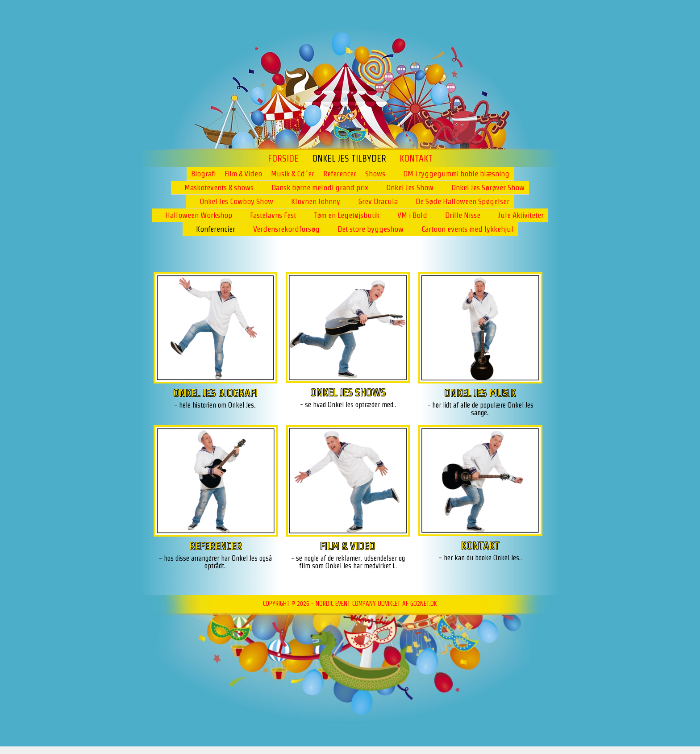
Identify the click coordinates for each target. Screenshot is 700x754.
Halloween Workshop (199, 215)
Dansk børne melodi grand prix (320, 187)
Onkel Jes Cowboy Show (236, 201)
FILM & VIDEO (348, 546)
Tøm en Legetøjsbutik (347, 215)
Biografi (203, 174)
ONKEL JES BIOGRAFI (215, 393)
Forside (283, 158)
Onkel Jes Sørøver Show (488, 187)
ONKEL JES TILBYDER (349, 158)
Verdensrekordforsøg (286, 229)
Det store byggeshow (371, 229)
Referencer (340, 174)
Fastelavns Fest (273, 215)
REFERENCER (216, 546)
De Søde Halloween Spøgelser (462, 201)
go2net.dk (424, 604)
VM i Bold (412, 215)
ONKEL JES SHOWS (348, 392)
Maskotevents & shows (219, 187)
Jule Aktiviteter (521, 215)
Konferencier (216, 229)
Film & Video (243, 174)
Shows (375, 174)
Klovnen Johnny (316, 201)
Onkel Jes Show (410, 187)
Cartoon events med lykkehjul (467, 229)
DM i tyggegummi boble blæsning (456, 174)
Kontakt (416, 158)
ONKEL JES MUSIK (480, 393)
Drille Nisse (463, 215)
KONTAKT (480, 545)
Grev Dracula (378, 201)
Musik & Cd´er (293, 174)
